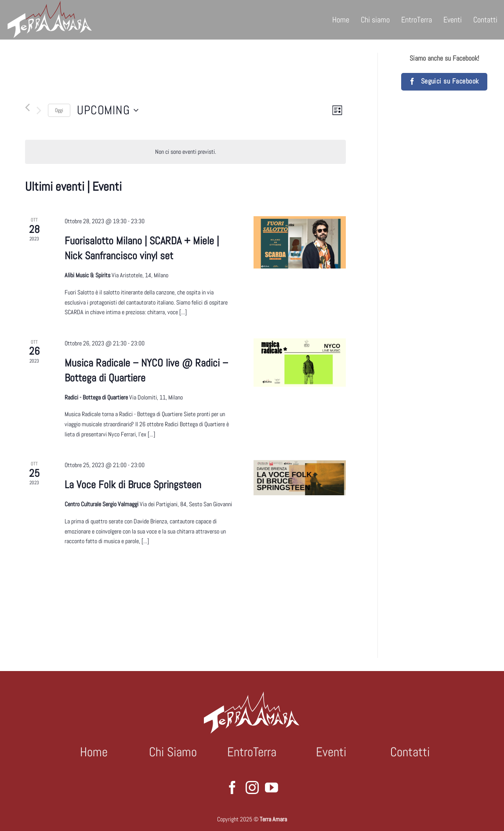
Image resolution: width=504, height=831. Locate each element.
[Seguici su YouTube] (272, 789)
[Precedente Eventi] (27, 107)
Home (341, 20)
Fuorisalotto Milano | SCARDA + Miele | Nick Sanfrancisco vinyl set (142, 248)
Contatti (485, 20)
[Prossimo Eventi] (39, 110)
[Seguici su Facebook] (232, 789)
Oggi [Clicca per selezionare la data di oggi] (59, 110)
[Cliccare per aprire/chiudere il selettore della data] (108, 110)
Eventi (453, 20)
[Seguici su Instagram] (252, 789)
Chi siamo (375, 20)
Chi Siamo (173, 752)
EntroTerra (417, 20)
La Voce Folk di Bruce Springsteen (133, 484)
